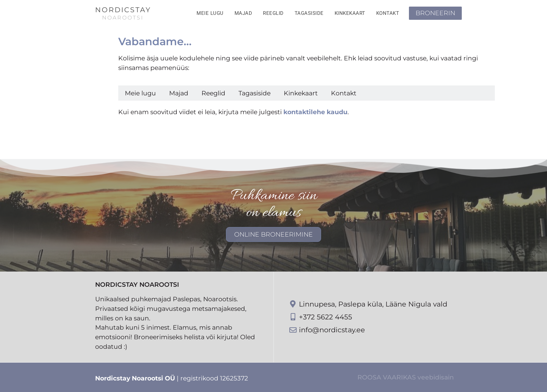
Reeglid (273, 13)
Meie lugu (210, 13)
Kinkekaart (350, 13)
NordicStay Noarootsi (137, 284)
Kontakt (388, 13)
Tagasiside (309, 13)
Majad (243, 13)
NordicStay (123, 10)
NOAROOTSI (123, 18)
